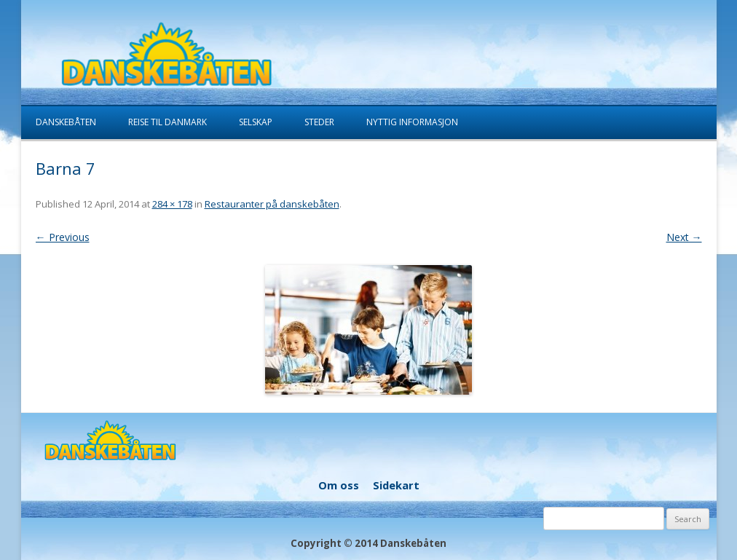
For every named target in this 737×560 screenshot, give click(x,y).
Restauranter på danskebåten (272, 204)
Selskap (256, 122)
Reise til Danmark (167, 122)
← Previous (63, 237)
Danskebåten (66, 122)
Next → (684, 237)
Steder (319, 122)
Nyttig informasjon (412, 122)
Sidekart (396, 485)
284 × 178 (172, 204)
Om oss (339, 485)
